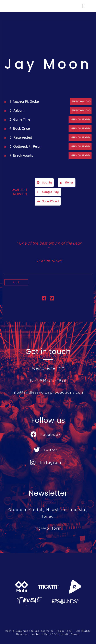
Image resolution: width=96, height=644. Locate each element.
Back (16, 282)
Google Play (48, 192)
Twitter (46, 450)
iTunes (67, 182)
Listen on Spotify (80, 120)
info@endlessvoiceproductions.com (48, 392)
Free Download (81, 102)
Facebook (46, 434)
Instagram (46, 462)
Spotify (44, 182)
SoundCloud (48, 201)
